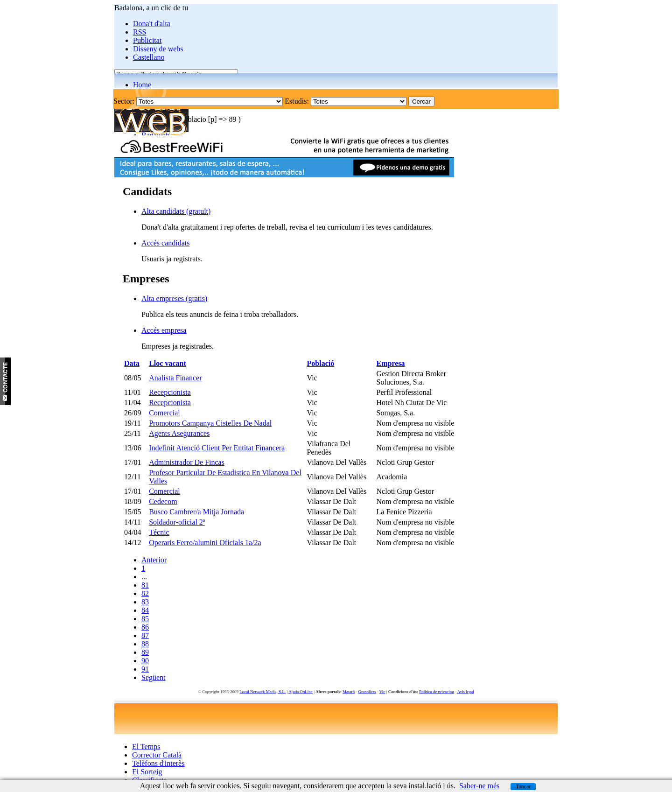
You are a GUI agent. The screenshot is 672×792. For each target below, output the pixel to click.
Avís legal (466, 692)
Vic (382, 692)
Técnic (159, 532)
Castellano (149, 57)
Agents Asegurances (179, 433)
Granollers (367, 692)
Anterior (154, 560)
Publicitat (147, 40)
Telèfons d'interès (158, 763)
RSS (140, 32)
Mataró (349, 692)
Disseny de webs (158, 49)
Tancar (523, 786)
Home (142, 85)
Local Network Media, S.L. (262, 692)
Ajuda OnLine (301, 692)
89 (145, 652)
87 (145, 635)
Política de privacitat (436, 692)
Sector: (124, 101)
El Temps (146, 746)
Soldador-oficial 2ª (177, 522)
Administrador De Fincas (187, 462)
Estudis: (297, 101)
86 (145, 627)
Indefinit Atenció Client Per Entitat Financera (217, 448)
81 (145, 585)
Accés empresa (164, 330)
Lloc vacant (168, 363)
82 (145, 593)
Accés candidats (166, 243)
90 (145, 661)
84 (145, 610)
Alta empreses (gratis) (174, 298)
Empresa (391, 363)
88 (145, 644)
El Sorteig (147, 772)
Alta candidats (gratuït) (176, 211)
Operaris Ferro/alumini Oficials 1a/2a (205, 543)
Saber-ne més (479, 786)
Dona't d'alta (152, 24)
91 (145, 669)
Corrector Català (157, 755)
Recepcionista (170, 392)
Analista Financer (175, 378)
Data (132, 363)
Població (321, 363)
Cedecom (163, 501)
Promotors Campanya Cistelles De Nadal (210, 423)
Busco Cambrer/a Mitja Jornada (196, 512)
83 (145, 602)
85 (145, 619)
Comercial (164, 413)
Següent (154, 677)
